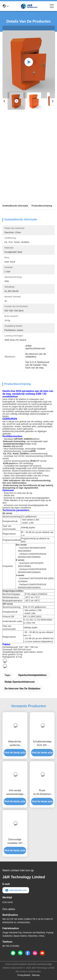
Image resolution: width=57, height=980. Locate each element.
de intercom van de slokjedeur (23, 689)
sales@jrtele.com (16, 890)
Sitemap (36, 975)
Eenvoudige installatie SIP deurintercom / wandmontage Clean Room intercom (15, 842)
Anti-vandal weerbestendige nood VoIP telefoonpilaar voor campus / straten (15, 793)
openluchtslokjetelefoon (32, 675)
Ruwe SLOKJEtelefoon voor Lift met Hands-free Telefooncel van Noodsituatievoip (42, 793)
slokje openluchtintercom (20, 682)
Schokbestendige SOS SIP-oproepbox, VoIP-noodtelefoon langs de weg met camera (42, 744)
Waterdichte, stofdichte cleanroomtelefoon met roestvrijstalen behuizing (15, 744)
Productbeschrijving (42, 206)
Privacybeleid (24, 975)
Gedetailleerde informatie (15, 206)
